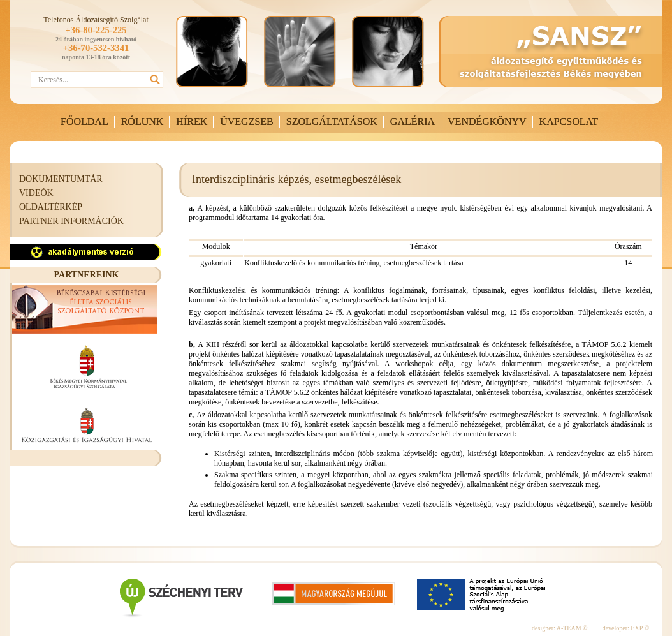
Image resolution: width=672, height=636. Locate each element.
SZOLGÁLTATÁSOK (332, 122)
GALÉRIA (413, 122)
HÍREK (192, 122)
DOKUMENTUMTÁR (61, 179)
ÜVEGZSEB (247, 122)
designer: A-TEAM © (560, 628)
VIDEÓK (36, 193)
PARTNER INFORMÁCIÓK (71, 221)
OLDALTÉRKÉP (51, 207)
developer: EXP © (626, 628)
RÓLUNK (142, 122)
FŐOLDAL (84, 122)
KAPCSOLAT (569, 122)
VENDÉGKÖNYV (487, 122)
